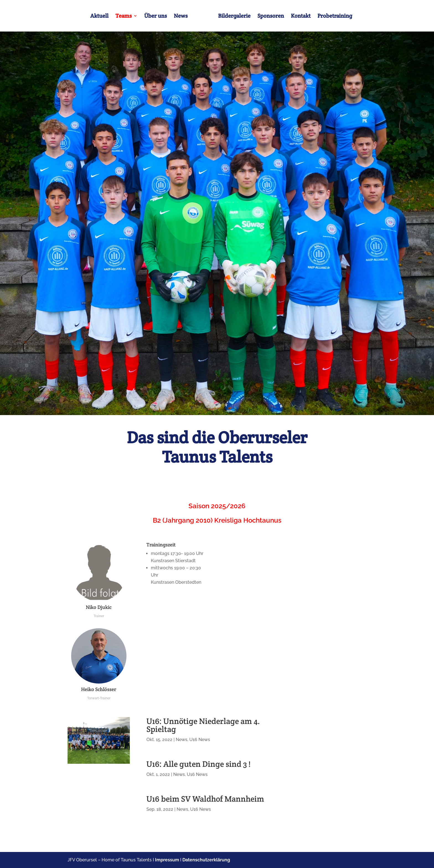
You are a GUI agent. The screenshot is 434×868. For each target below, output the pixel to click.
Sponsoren (271, 17)
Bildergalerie (234, 17)
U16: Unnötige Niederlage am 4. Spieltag (203, 725)
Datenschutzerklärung (206, 860)
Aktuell (99, 17)
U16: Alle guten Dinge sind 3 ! (198, 764)
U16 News (200, 740)
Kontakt (301, 17)
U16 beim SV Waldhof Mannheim (205, 799)
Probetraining (335, 17)
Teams (124, 17)
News (181, 17)
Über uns (156, 17)
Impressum (167, 860)
